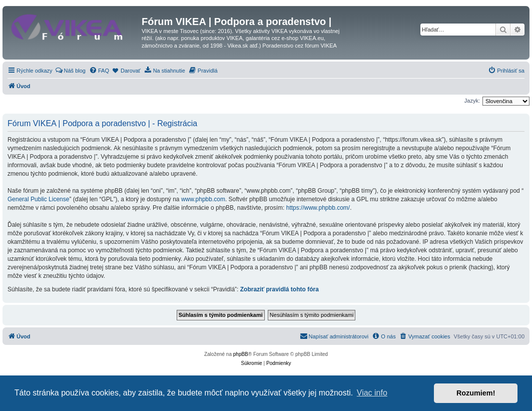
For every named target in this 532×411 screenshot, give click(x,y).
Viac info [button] (372, 393)
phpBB (241, 354)
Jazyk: (472, 101)
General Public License (38, 199)
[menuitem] (70, 71)
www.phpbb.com (203, 199)
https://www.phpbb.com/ (318, 208)
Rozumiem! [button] (476, 393)
